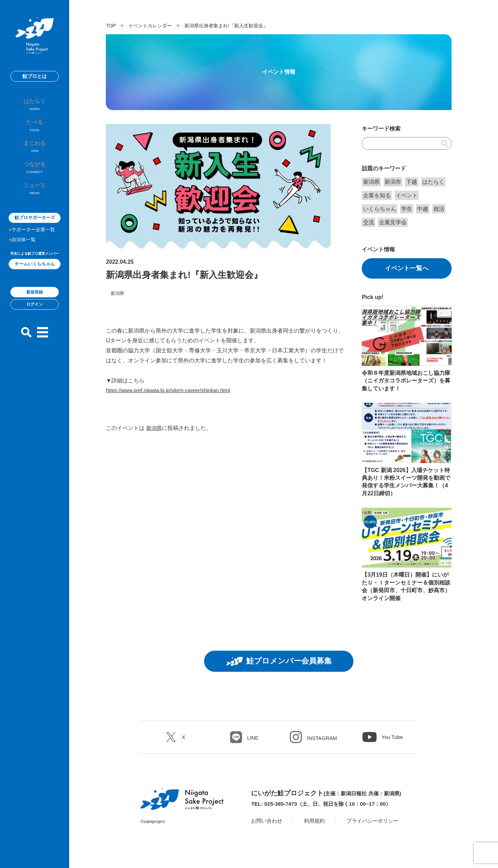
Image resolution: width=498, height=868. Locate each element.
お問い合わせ (268, 823)
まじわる (35, 158)
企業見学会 (393, 222)
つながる (35, 183)
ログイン (35, 325)
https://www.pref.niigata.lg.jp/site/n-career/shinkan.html (173, 390)
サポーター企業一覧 (33, 250)
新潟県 (155, 428)
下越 (412, 182)
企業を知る (377, 195)
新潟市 (393, 182)
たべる (35, 133)
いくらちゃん (380, 209)
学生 (407, 209)
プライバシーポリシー (378, 823)
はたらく (35, 108)
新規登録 (35, 313)
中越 (423, 209)
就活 (439, 209)
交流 (369, 222)
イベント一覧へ (407, 268)
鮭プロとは (35, 76)
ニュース (35, 208)
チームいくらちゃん (35, 284)
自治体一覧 (24, 260)
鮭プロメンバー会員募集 (279, 662)
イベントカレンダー (150, 26)
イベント (407, 195)
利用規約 (317, 823)
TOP (111, 26)
